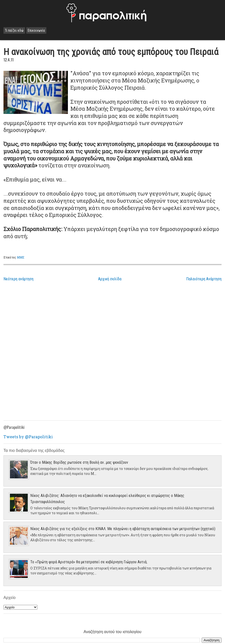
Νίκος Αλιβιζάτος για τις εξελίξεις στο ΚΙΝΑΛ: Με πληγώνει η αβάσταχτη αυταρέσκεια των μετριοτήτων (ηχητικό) (123, 529)
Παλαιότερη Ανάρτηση (204, 279)
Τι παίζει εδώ (14, 30)
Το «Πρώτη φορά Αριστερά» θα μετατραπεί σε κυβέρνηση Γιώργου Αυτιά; (89, 562)
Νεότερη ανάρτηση (18, 279)
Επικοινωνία (36, 30)
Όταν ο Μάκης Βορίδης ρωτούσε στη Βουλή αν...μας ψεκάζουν (79, 462)
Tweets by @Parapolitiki (28, 437)
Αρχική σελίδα (110, 279)
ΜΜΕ (21, 257)
